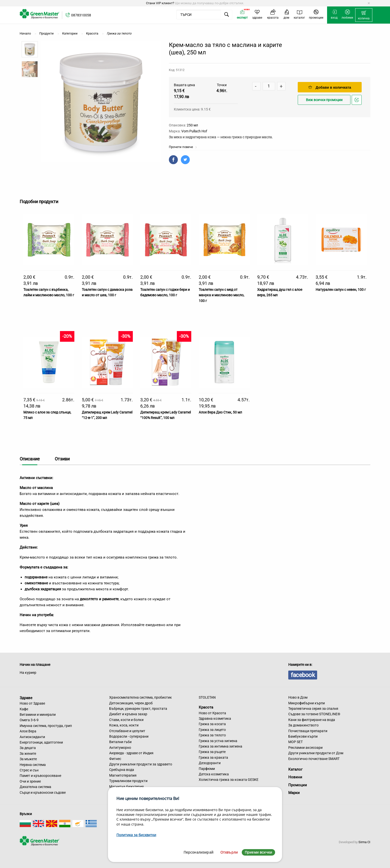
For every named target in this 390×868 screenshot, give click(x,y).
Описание (30, 459)
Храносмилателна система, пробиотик (141, 697)
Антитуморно (120, 748)
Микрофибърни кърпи (307, 703)
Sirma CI (364, 842)
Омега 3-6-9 (29, 720)
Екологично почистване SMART (314, 759)
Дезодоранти (210, 763)
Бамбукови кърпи (303, 736)
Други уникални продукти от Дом (316, 753)
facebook (303, 675)
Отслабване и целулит (127, 731)
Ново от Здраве (32, 703)
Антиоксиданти (32, 737)
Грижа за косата (212, 724)
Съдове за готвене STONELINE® (314, 714)
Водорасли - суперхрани (129, 736)
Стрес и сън (29, 770)
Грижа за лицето (212, 730)
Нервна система (33, 765)
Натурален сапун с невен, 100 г (341, 290)
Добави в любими (357, 101)
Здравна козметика (215, 718)
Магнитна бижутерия (126, 787)
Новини (295, 777)
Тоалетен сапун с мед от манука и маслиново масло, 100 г (221, 295)
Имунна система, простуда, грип (46, 726)
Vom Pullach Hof (194, 131)
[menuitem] (364, 15)
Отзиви (62, 459)
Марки (294, 793)
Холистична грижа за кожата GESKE (229, 780)
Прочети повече (183, 147)
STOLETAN (207, 697)
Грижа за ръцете (212, 752)
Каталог (295, 769)
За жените (28, 754)
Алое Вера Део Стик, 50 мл (220, 412)
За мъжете (28, 759)
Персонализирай (198, 852)
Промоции (298, 785)
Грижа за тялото (212, 735)
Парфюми (207, 769)
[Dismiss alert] (369, 3)
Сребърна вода (122, 770)
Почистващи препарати (308, 731)
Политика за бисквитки (136, 835)
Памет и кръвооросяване (40, 776)
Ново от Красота (212, 713)
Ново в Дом (298, 697)
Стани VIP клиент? (160, 3)
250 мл (192, 125)
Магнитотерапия (123, 775)
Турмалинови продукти (128, 781)
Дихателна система (35, 787)
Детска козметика (214, 774)
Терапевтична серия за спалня (313, 709)
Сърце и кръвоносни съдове (43, 793)
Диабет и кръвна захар (128, 714)
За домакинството (303, 725)
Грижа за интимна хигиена (220, 746)
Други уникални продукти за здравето (141, 764)
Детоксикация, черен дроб (131, 703)
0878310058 (81, 15)
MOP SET (295, 742)
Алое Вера (28, 731)
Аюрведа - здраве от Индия (131, 753)
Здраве (26, 698)
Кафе (24, 709)
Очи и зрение (30, 781)
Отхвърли (229, 852)
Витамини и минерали (38, 715)
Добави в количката (330, 87)
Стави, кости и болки (126, 720)
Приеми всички (258, 852)
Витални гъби (120, 742)
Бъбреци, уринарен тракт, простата (138, 709)
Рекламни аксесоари (305, 748)
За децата (28, 748)
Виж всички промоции (324, 100)
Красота (206, 707)
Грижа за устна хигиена (218, 741)
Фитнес (115, 759)
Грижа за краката (213, 757)
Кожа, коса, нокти (124, 725)
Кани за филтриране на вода (312, 720)
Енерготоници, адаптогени (41, 742)
